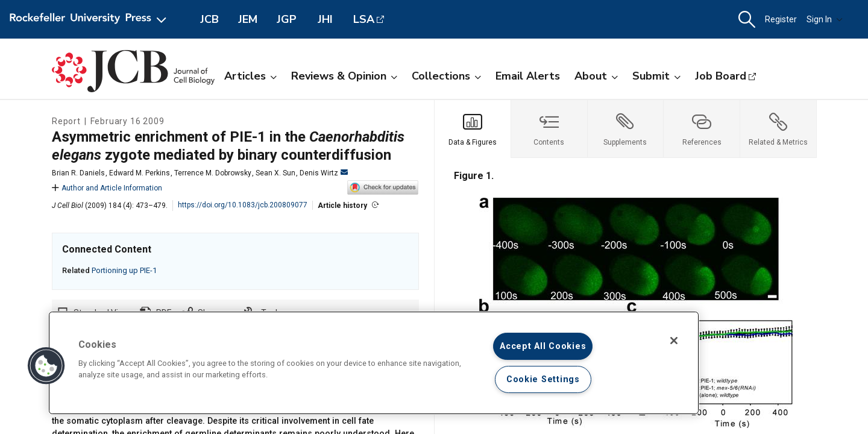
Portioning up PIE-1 (124, 270)
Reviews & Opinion (344, 76)
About (596, 76)
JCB (209, 19)
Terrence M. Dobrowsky (213, 173)
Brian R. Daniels (78, 173)
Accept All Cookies (543, 346)
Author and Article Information (107, 188)
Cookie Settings (543, 379)
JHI (325, 19)
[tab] (473, 129)
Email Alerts (528, 76)
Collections (446, 76)
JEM (248, 19)
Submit (656, 76)
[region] (374, 363)
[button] (747, 20)
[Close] (674, 341)
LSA (364, 19)
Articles (250, 76)
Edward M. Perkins (140, 173)
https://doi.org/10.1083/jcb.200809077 (243, 205)
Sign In (825, 19)
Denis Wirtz (324, 173)
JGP (287, 19)
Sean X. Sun (275, 173)
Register (781, 19)
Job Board (721, 76)
